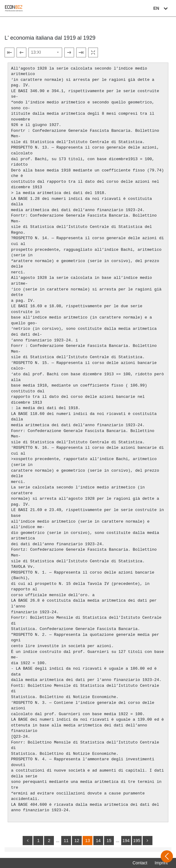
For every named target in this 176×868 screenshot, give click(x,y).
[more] (148, 841)
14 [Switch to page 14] (98, 841)
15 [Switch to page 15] (109, 841)
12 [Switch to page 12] (77, 841)
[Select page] (45, 52)
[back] (28, 841)
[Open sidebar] (167, 856)
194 (126, 841)
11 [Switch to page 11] (66, 841)
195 (137, 841)
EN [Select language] (161, 8)
